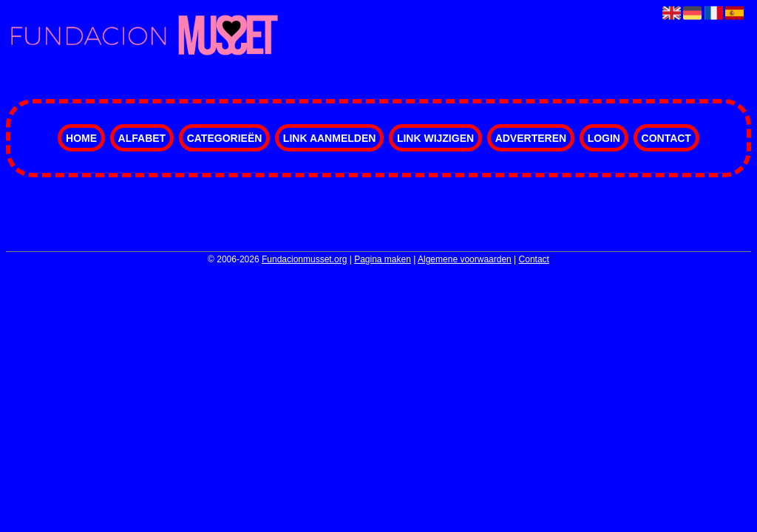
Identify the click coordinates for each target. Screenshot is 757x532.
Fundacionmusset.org (304, 259)
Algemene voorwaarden (465, 259)
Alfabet (142, 138)
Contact (666, 138)
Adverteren (531, 138)
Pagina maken (383, 259)
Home (81, 138)
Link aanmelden (329, 138)
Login (604, 138)
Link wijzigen (435, 138)
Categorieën (225, 138)
